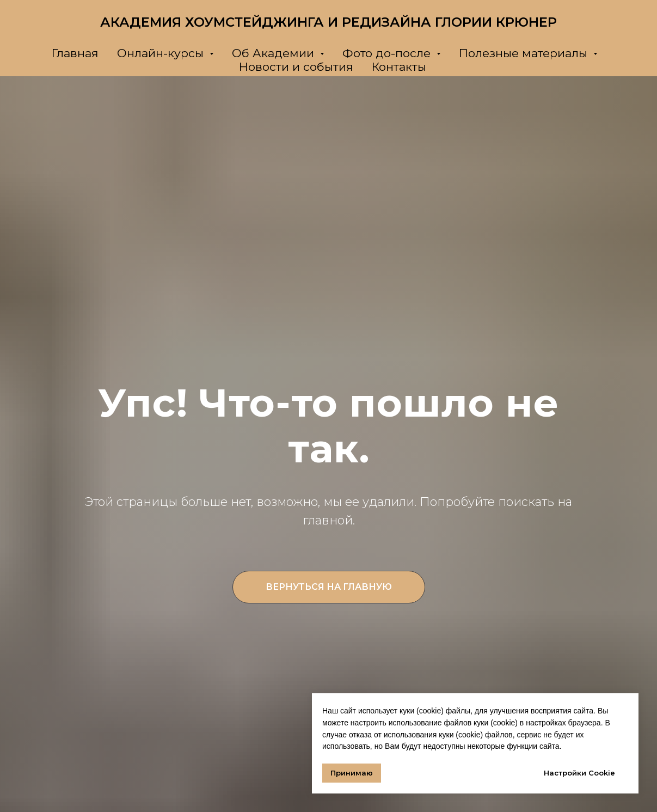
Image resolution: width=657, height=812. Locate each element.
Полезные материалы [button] (525, 53)
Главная (75, 53)
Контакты (399, 67)
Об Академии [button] (275, 53)
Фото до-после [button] (388, 53)
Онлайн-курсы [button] (162, 53)
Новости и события (296, 67)
